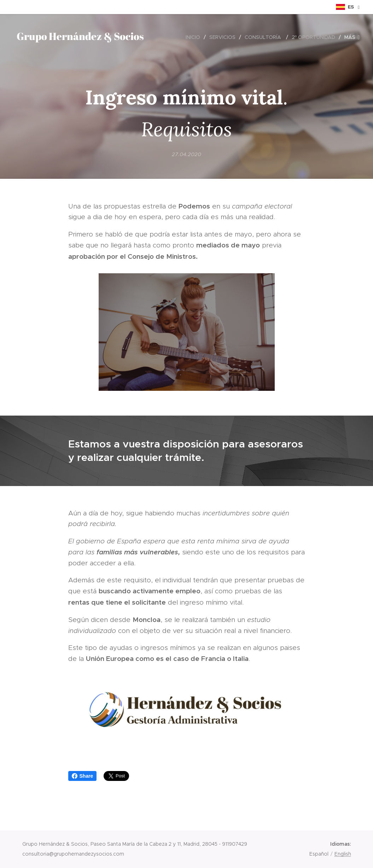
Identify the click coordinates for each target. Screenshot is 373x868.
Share (83, 776)
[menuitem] (195, 37)
